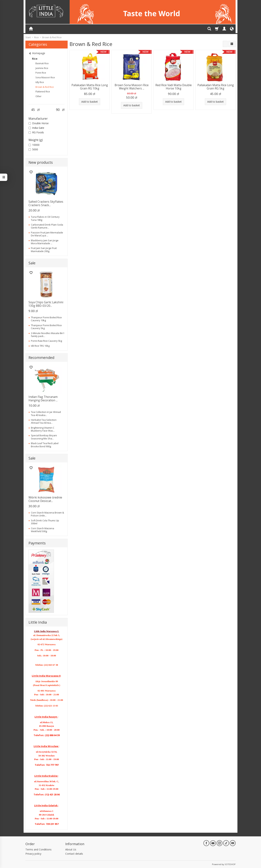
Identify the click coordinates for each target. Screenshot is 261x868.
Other (38, 96)
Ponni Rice (41, 73)
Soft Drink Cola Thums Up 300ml (45, 522)
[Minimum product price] (33, 110)
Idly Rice (40, 82)
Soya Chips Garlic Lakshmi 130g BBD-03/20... (46, 304)
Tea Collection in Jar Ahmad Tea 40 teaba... (46, 413)
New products (41, 162)
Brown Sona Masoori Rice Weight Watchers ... (132, 87)
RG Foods (36, 132)
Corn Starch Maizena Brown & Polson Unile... (47, 514)
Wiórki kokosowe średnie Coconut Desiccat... (45, 499)
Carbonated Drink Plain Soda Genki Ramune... (47, 226)
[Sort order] (225, 44)
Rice (35, 59)
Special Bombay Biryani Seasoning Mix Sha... (44, 437)
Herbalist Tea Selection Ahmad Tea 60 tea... (44, 421)
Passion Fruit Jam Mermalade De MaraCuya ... (47, 234)
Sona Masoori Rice (45, 77)
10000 (34, 145)
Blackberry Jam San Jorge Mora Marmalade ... (45, 242)
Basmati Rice (42, 63)
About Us (71, 849)
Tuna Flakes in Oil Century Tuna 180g (45, 218)
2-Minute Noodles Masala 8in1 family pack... (48, 335)
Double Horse (39, 123)
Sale (32, 263)
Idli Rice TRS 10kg (40, 346)
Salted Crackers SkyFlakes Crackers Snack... (46, 203)
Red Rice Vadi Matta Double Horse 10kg (174, 87)
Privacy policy (33, 854)
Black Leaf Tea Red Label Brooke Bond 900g (45, 445)
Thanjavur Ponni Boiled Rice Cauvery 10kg (46, 319)
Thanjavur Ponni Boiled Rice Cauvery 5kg (46, 327)
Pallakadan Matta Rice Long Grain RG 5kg (216, 87)
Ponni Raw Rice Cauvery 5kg (46, 341)
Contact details (74, 854)
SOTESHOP (230, 864)
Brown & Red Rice (45, 87)
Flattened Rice (43, 92)
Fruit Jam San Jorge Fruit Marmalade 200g (44, 250)
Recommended (41, 358)
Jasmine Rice (42, 68)
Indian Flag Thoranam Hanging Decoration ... (43, 399)
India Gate (36, 128)
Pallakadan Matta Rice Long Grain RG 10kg (90, 87)
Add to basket (90, 102)
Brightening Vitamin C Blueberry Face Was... (43, 429)
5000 (33, 149)
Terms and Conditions (38, 849)
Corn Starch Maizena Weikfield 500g (42, 530)
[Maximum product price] (58, 110)
